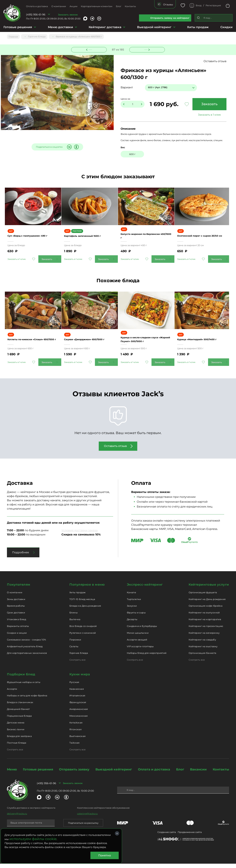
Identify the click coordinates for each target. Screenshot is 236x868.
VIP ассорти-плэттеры (140, 651)
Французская (78, 707)
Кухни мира (80, 679)
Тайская (75, 747)
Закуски (132, 610)
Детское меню (16, 727)
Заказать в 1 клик (208, 115)
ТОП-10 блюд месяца (82, 603)
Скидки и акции (17, 637)
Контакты (130, 6)
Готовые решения (18, 27)
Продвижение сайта (190, 836)
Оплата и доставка (37, 6)
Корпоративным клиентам (97, 6)
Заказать (208, 104)
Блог (119, 6)
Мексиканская (79, 720)
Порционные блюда (19, 720)
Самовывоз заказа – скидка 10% (26, 644)
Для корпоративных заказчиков (27, 657)
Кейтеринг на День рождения (207, 603)
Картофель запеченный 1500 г (89, 238)
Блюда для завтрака (19, 740)
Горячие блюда (79, 657)
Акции (73, 6)
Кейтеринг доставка (105, 27)
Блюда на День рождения (85, 610)
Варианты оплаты (18, 630)
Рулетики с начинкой (83, 637)
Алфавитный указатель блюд (25, 651)
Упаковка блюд (16, 624)
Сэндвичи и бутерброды (142, 630)
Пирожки (75, 644)
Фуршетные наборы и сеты (24, 686)
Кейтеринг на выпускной (204, 617)
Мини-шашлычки (138, 637)
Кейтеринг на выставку (203, 651)
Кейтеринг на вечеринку (204, 637)
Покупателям (19, 589)
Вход (199, 5)
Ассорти (12, 693)
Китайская (76, 727)
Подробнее (21, 557)
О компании (59, 6)
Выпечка (75, 624)
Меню (12, 774)
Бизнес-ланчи (16, 734)
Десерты (132, 624)
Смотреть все (78, 664)
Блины (73, 617)
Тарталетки (134, 603)
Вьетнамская (77, 740)
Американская (79, 713)
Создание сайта (167, 836)
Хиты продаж (198, 27)
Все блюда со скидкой (83, 630)
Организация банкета (202, 657)
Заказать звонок (68, 15)
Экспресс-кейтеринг (145, 589)
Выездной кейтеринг (154, 27)
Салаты (74, 651)
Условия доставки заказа (79, 535)
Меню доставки (60, 27)
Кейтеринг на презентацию (206, 630)
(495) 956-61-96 (36, 14)
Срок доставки (16, 617)
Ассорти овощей (137, 644)
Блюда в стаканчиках (20, 707)
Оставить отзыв (215, 61)
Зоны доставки (16, 603)
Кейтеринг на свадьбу (202, 644)
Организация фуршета (203, 597)
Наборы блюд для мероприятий (147, 657)
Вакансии (198, 774)
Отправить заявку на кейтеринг (170, 18)
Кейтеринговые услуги (209, 589)
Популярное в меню (87, 589)
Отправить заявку (74, 774)
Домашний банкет (18, 713)
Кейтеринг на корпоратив (205, 624)
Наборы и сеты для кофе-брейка (27, 700)
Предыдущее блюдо (91, 49)
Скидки (226, 27)
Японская (75, 734)
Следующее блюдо (145, 49)
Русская (74, 686)
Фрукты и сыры (136, 617)
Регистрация (213, 5)
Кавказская (77, 693)
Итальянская (77, 700)
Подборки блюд (21, 679)
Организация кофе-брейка (206, 610)
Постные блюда (17, 747)
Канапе (131, 597)
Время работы (16, 610)
